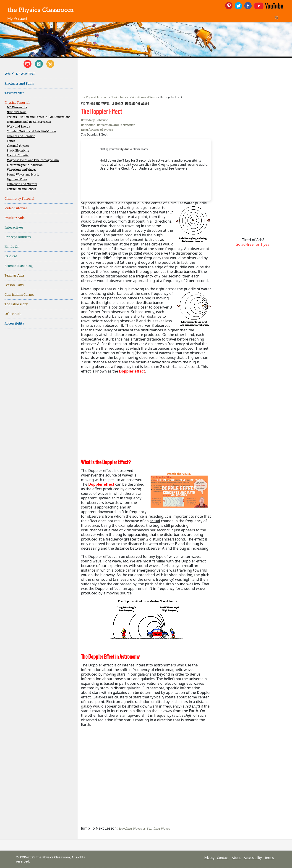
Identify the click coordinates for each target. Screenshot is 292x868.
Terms (269, 858)
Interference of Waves (97, 130)
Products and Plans (19, 84)
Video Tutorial (16, 208)
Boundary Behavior (94, 120)
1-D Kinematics (17, 108)
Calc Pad (11, 256)
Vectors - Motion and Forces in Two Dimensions (39, 117)
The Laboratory (16, 304)
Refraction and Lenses (21, 189)
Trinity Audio (124, 149)
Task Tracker (14, 93)
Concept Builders (18, 237)
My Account (17, 18)
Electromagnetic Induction (25, 165)
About (236, 858)
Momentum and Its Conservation (29, 122)
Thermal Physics (18, 146)
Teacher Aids (14, 276)
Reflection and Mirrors (22, 184)
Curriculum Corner (19, 295)
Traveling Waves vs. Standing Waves (144, 829)
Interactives (14, 228)
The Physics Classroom (95, 97)
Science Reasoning (19, 266)
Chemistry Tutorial (19, 199)
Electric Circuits (18, 156)
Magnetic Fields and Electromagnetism (33, 160)
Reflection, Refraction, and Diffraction (108, 125)
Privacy (209, 858)
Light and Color (17, 180)
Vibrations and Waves (21, 170)
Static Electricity (18, 151)
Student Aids (15, 218)
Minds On (12, 247)
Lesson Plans (14, 285)
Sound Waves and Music (23, 175)
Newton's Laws (17, 112)
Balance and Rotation (21, 136)
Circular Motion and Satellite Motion (31, 132)
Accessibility (14, 324)
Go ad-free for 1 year (253, 244)
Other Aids (13, 314)
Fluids (11, 141)
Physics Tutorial (17, 103)
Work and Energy (18, 127)
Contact (223, 858)
